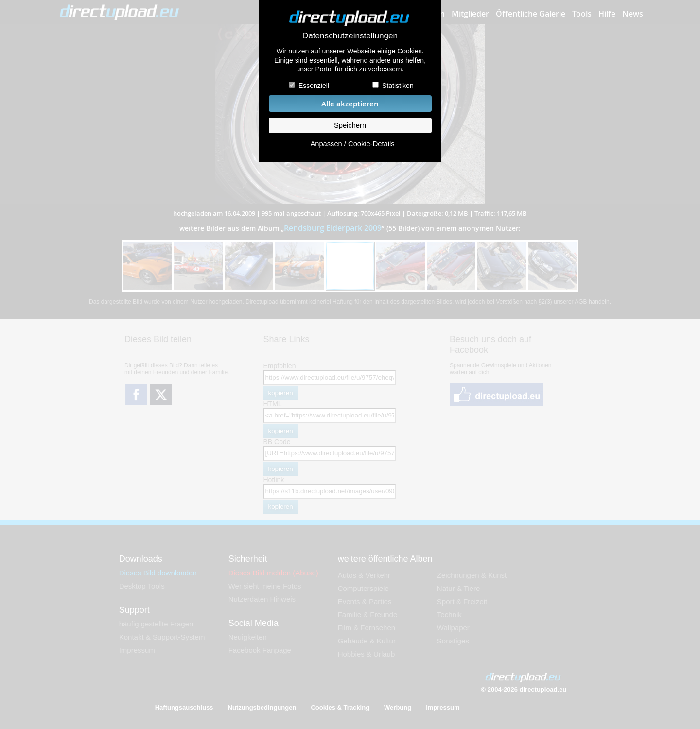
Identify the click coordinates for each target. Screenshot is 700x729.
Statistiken (398, 86)
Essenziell (314, 86)
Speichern (350, 125)
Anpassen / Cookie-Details (352, 144)
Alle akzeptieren (350, 104)
